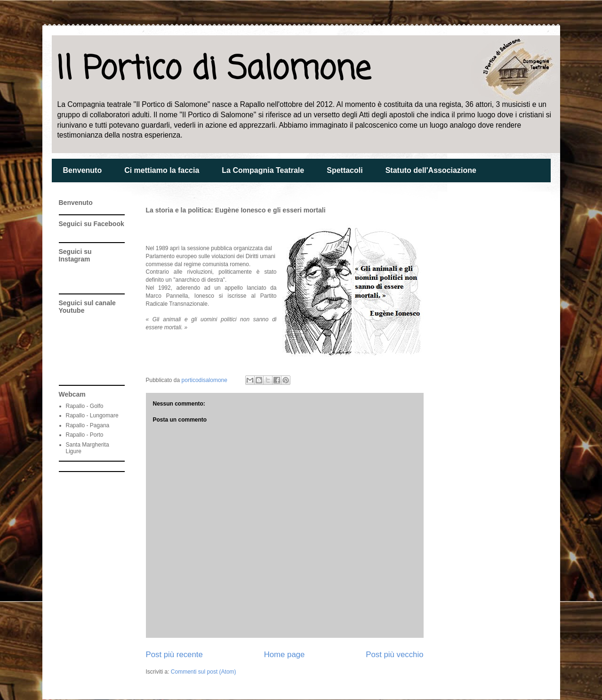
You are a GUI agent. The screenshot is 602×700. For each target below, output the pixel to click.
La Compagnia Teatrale (263, 170)
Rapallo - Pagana (88, 425)
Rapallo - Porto (85, 435)
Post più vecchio (394, 655)
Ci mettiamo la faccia (162, 170)
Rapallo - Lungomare (92, 415)
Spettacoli (345, 170)
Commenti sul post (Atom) (204, 672)
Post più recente (174, 655)
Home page (285, 655)
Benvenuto (83, 170)
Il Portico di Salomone (213, 70)
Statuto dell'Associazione (431, 170)
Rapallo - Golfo (85, 406)
